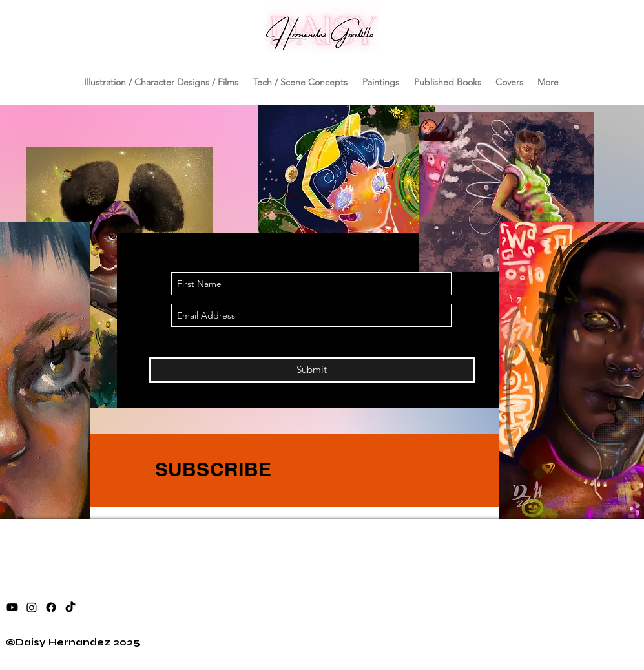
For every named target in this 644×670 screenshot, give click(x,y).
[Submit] (312, 370)
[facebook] (51, 607)
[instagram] (32, 607)
